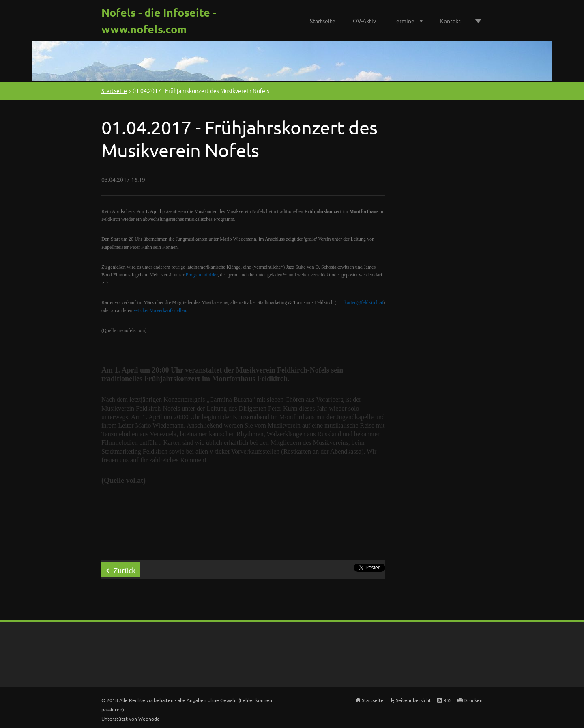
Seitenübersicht (413, 700)
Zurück (125, 570)
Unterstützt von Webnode (131, 719)
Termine (404, 21)
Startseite (323, 21)
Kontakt (450, 21)
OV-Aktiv (364, 21)
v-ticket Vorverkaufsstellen (160, 310)
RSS (447, 700)
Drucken (473, 700)
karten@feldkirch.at (364, 302)
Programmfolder (202, 275)
